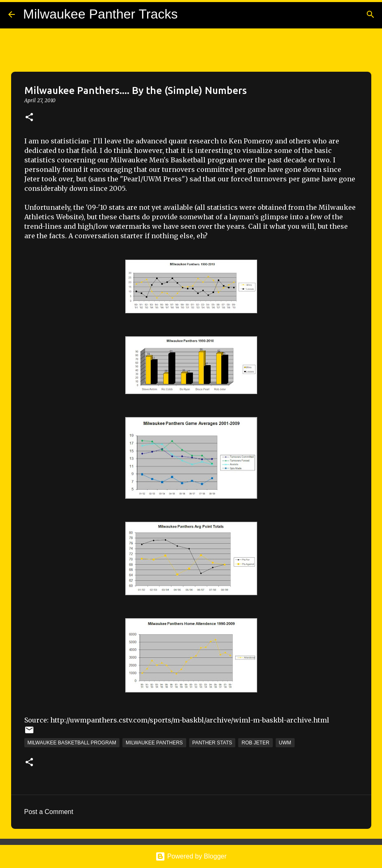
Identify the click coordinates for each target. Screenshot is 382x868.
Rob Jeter (255, 743)
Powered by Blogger (191, 856)
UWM (285, 743)
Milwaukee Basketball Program (72, 743)
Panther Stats (212, 743)
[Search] (370, 14)
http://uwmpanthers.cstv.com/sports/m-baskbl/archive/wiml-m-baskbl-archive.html (190, 720)
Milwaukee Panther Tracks (100, 14)
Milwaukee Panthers (154, 743)
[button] (29, 118)
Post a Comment (49, 812)
